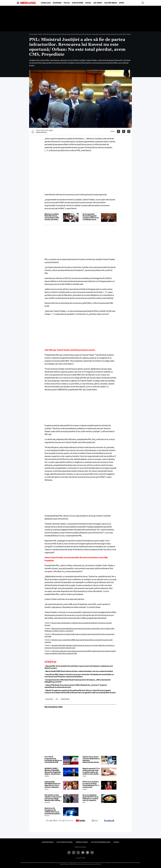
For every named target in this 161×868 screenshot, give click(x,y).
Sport (122, 3)
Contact (116, 842)
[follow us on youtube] (80, 821)
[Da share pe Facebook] (118, 131)
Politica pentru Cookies (65, 842)
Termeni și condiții (82, 842)
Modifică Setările (80, 847)
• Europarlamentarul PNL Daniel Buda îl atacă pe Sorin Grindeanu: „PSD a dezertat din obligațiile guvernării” (78, 681)
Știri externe (78, 3)
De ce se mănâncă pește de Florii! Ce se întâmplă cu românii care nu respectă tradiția (90, 798)
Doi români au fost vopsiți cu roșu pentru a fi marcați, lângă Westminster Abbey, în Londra (53, 798)
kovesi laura (49, 699)
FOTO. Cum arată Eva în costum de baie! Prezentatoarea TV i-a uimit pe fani (91, 784)
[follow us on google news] (52, 821)
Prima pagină (33, 34)
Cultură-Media (111, 3)
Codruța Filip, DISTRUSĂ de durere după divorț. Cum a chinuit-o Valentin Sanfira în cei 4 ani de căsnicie (53, 784)
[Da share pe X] (124, 131)
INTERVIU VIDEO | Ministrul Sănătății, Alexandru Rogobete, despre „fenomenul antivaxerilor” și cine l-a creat (53, 771)
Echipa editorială (48, 842)
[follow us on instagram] (95, 821)
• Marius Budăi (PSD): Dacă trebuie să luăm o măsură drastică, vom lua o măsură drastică (79, 671)
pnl (57, 699)
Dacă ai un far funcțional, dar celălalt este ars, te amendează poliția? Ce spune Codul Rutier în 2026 (53, 811)
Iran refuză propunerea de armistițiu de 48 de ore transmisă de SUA (53, 759)
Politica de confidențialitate (101, 842)
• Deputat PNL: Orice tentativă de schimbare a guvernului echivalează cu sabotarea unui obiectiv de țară (79, 667)
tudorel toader (65, 699)
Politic (67, 3)
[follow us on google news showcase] (66, 821)
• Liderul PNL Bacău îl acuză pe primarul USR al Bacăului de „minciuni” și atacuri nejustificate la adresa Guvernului (76, 686)
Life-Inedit (98, 3)
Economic (57, 3)
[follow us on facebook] (109, 821)
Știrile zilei (46, 3)
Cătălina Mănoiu (41, 132)
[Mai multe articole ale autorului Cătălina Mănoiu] (33, 131)
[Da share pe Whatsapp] (129, 131)
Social (88, 3)
